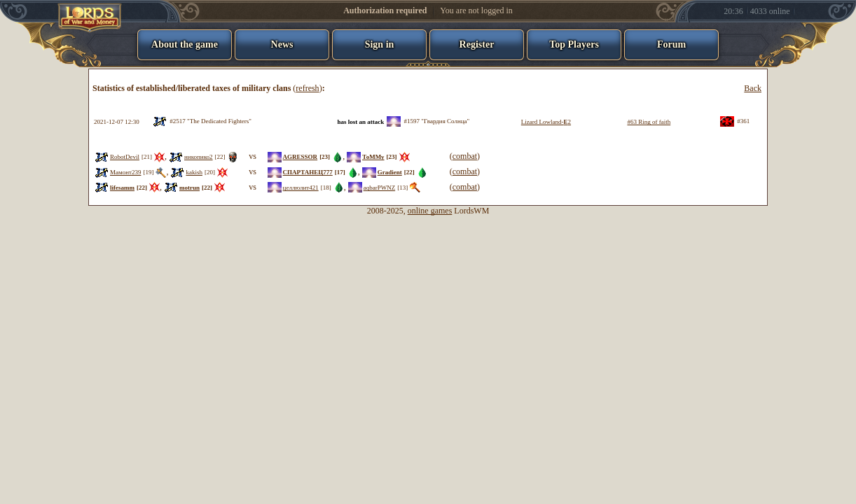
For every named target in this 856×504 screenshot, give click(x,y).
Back (753, 88)
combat (465, 156)
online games (430, 211)
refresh (307, 88)
